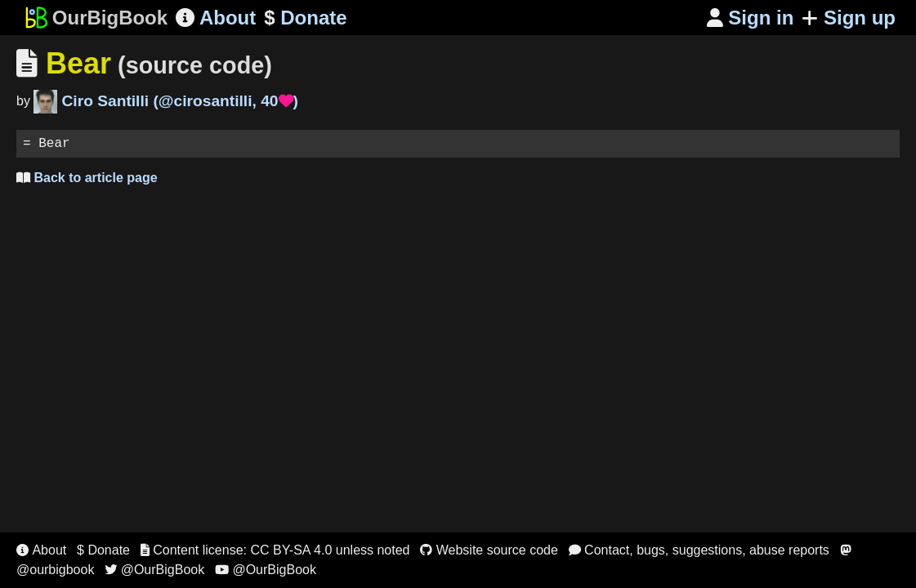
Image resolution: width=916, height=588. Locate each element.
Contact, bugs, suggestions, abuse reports (699, 550)
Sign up (849, 18)
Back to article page (87, 181)
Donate (305, 18)
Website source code (489, 550)
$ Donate (103, 550)
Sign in (751, 18)
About (216, 18)
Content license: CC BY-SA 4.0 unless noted (275, 550)
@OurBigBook (154, 570)
